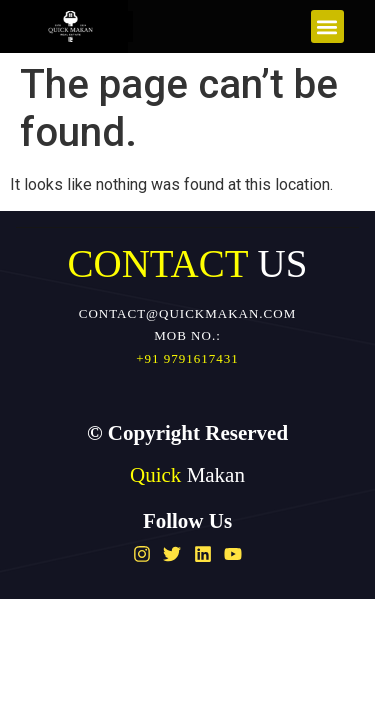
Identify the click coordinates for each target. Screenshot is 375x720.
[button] (327, 26)
